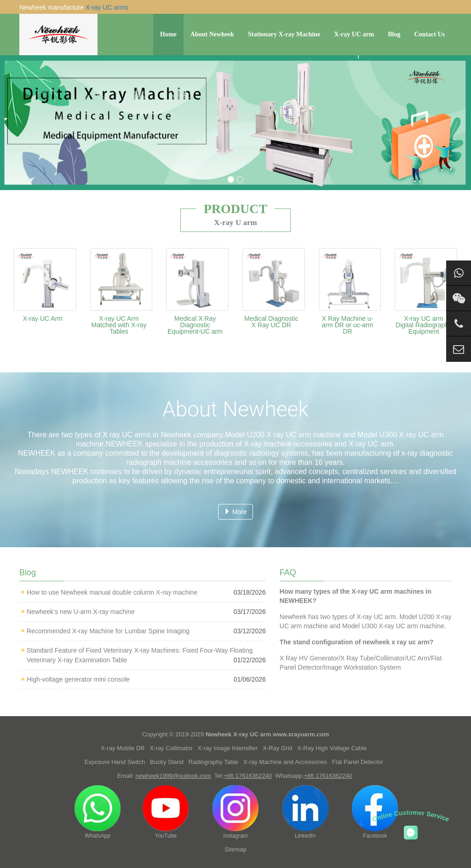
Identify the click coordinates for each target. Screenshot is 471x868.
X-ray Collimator (171, 748)
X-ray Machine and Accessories (285, 762)
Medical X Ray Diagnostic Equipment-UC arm (195, 325)
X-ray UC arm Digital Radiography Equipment (424, 325)
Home (168, 34)
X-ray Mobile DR (123, 748)
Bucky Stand (167, 762)
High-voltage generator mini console (78, 679)
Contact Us (430, 34)
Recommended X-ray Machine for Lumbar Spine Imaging (108, 631)
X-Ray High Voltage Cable (332, 748)
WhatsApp (98, 812)
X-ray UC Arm (43, 318)
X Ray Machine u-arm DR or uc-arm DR (347, 325)
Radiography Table (213, 762)
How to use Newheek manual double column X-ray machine (112, 592)
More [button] (235, 512)
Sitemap (235, 849)
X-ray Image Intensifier (228, 748)
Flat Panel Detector (358, 762)
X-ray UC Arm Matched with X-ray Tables (119, 325)
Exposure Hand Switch (115, 762)
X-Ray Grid (277, 748)
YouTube (166, 812)
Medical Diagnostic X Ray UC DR (271, 322)
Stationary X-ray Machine (284, 34)
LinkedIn (305, 812)
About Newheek (212, 34)
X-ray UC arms (107, 7)
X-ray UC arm (354, 34)
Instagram (235, 812)
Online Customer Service (411, 816)
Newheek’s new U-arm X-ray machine (81, 612)
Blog (394, 34)
